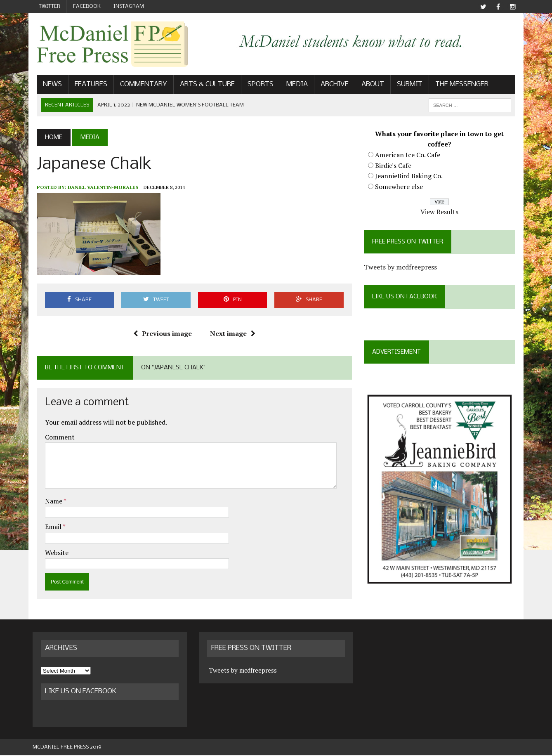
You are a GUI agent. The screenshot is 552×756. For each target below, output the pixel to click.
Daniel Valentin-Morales (99, 188)
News (48, 85)
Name (50, 502)
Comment (56, 437)
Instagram (129, 6)
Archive (330, 85)
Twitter (50, 6)
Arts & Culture (203, 85)
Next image (231, 334)
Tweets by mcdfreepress (402, 268)
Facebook (87, 6)
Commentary (139, 85)
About (369, 85)
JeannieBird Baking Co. (410, 177)
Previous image (161, 334)
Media (293, 85)
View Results (442, 213)
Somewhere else (400, 187)
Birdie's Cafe (394, 166)
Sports (256, 85)
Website (53, 553)
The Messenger (458, 85)
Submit (406, 85)
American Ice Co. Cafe (409, 156)
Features (87, 85)
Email (50, 527)
